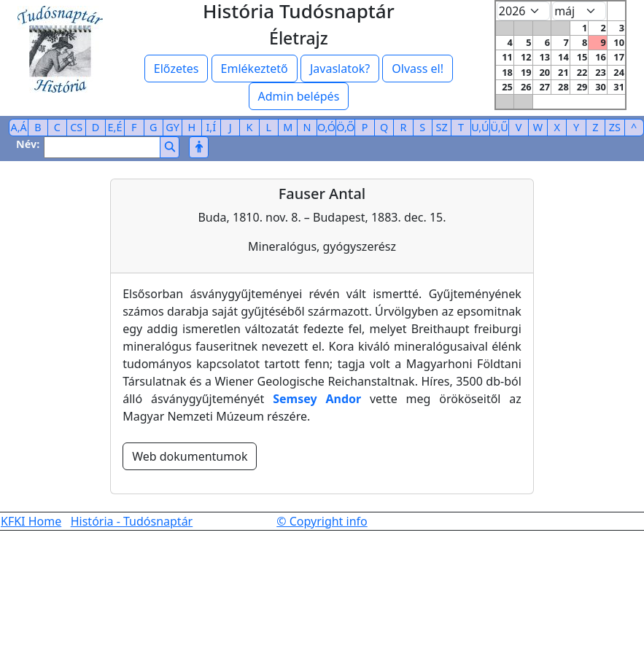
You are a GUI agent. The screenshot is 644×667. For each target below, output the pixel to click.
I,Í (211, 127)
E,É (115, 127)
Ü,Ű (500, 127)
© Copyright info (322, 521)
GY (172, 127)
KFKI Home (31, 521)
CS (76, 127)
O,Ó (326, 127)
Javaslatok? (340, 69)
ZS (615, 127)
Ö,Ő (345, 127)
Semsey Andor (317, 399)
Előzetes (176, 69)
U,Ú (480, 127)
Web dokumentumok (190, 456)
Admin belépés (299, 96)
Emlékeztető (255, 69)
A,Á (19, 127)
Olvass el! (418, 69)
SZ (442, 127)
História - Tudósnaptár (132, 521)
